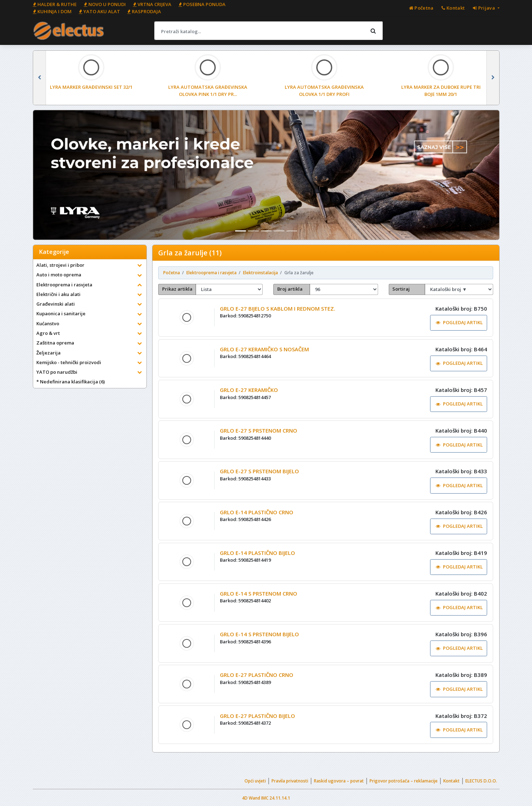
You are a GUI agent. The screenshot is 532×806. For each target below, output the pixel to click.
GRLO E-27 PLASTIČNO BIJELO (257, 716)
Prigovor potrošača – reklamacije (404, 781)
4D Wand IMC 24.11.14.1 (266, 798)
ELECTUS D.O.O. (481, 781)
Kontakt (451, 781)
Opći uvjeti (255, 781)
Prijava (484, 8)
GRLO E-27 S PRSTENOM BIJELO (259, 471)
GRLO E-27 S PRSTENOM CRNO (259, 430)
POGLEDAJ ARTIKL (459, 322)
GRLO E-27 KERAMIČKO (249, 390)
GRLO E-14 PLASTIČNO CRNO (257, 512)
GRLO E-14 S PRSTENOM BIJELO (259, 634)
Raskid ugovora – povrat (339, 781)
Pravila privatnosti (290, 781)
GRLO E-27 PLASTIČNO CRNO (257, 675)
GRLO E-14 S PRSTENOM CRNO (259, 593)
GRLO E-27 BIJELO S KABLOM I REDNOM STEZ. (278, 308)
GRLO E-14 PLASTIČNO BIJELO (257, 553)
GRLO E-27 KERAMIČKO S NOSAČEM (264, 349)
